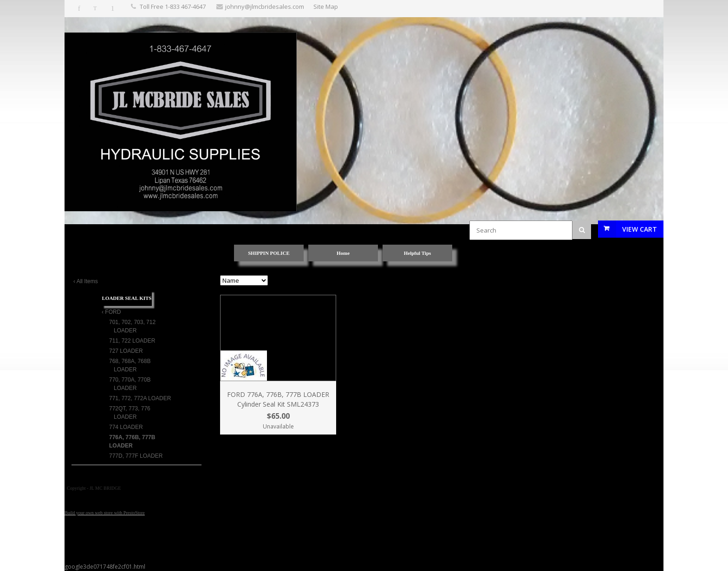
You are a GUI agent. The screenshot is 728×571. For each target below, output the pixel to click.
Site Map (326, 6)
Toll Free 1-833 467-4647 (173, 6)
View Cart (640, 229)
